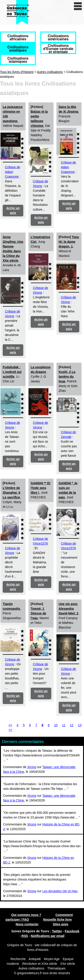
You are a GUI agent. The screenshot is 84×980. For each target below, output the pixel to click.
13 (80, 725)
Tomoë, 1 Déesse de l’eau (38, 613)
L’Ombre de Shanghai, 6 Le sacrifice (12, 493)
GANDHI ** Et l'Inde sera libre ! (41, 488)
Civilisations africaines (18, 38)
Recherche (18, 959)
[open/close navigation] (78, 6)
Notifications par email (47, 936)
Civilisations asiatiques (18, 49)
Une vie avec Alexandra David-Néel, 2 (69, 609)
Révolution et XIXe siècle (40, 964)
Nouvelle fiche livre (58, 920)
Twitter (57, 931)
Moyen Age (52, 959)
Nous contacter (27, 924)
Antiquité (35, 959)
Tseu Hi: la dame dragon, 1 (69, 242)
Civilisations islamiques (18, 60)
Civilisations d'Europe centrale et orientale (58, 49)
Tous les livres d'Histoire (17, 72)
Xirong (32, 767)
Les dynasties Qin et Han (60, 891)
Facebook (72, 931)
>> (10, 730)
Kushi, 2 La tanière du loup (67, 377)
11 (64, 725)
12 (72, 725)
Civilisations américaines (58, 38)
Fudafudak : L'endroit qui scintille (12, 372)
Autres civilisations (50, 72)
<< (10, 725)
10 (56, 725)
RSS (25, 936)
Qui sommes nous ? (26, 915)
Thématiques (57, 968)
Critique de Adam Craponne (13, 172)
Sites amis (61, 924)
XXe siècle (68, 964)
